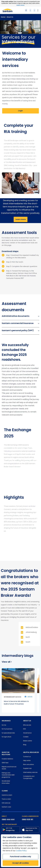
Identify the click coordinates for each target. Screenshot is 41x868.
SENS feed (5, 763)
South (28, 642)
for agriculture (6, 737)
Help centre (27, 761)
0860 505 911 (27, 820)
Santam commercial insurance (20, 323)
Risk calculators (29, 765)
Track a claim (6, 799)
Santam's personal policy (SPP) (20, 330)
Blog (25, 745)
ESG (24, 729)
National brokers (32, 627)
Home (3, 17)
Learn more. (20, 5)
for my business (7, 729)
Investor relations (7, 759)
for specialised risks (8, 733)
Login (20, 111)
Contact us (27, 757)
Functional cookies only (20, 857)
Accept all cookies (21, 863)
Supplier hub (27, 768)
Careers (26, 737)
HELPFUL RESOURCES (31, 752)
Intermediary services (30, 772)
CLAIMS (5, 791)
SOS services (6, 803)
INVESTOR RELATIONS (6, 753)
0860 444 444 (8, 820)
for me (4, 725)
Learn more (21, 219)
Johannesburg (31, 632)
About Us (9, 17)
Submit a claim (7, 795)
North (28, 637)
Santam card (6, 807)
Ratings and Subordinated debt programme (8, 775)
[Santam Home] (7, 10)
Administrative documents (20, 316)
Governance (27, 733)
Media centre (27, 741)
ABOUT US (27, 721)
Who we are (27, 725)
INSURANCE (6, 721)
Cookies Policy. (21, 851)
